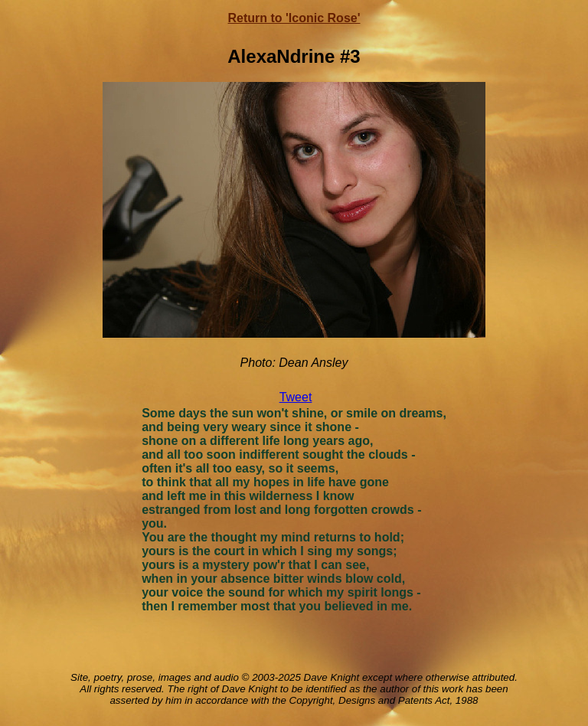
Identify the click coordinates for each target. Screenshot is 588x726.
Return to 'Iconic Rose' (294, 18)
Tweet (296, 397)
